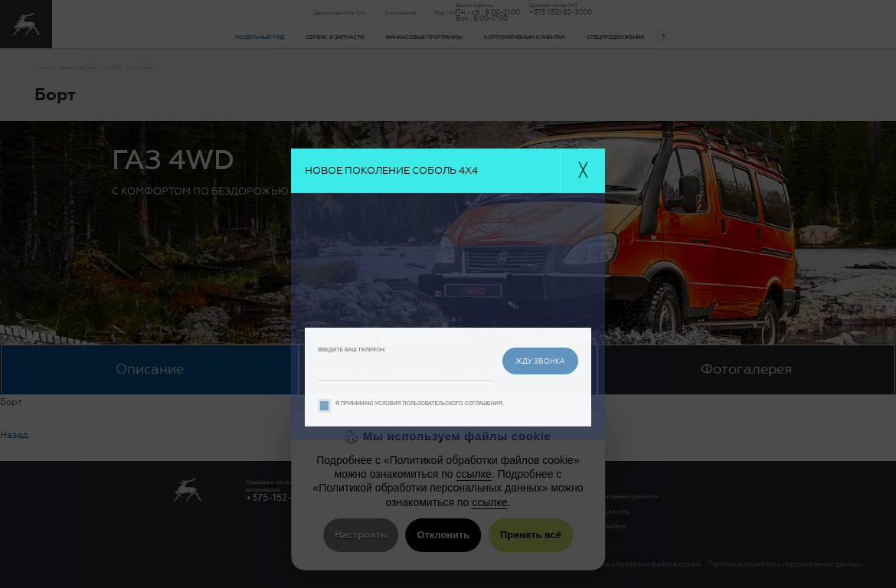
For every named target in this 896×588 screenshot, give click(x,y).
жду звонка (540, 361)
